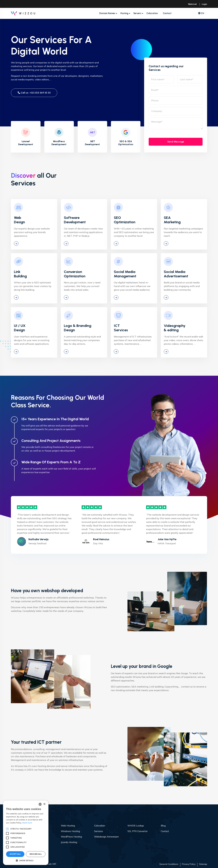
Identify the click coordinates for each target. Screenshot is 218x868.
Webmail (192, 4)
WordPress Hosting (71, 837)
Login (204, 4)
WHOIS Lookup (136, 826)
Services (99, 831)
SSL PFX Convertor (138, 831)
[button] (26, 860)
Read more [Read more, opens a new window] (27, 823)
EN (201, 13)
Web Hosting (68, 826)
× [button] (44, 804)
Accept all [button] (15, 854)
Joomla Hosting (69, 842)
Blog (163, 826)
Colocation (152, 13)
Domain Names (107, 13)
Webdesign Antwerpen (106, 837)
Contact (167, 13)
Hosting (124, 13)
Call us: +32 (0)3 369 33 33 (34, 93)
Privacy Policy (189, 864)
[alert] (26, 833)
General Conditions (169, 864)
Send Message (176, 142)
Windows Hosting (70, 831)
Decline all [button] (36, 854)
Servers (137, 13)
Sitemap (203, 864)
